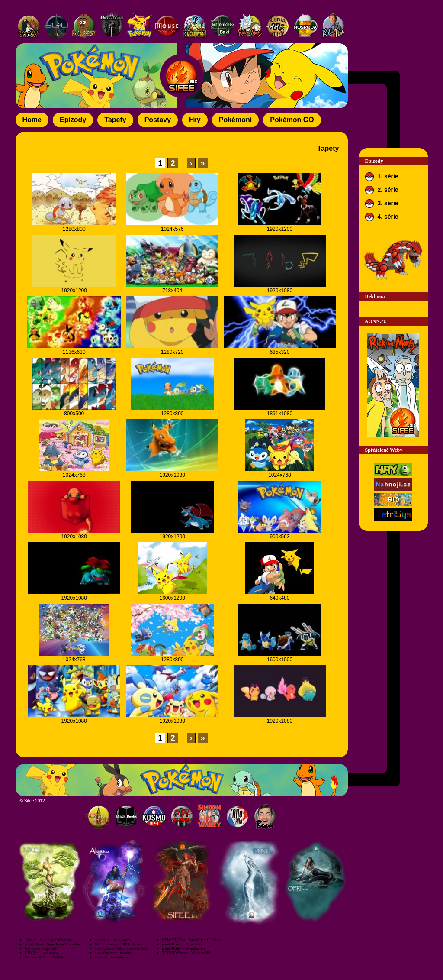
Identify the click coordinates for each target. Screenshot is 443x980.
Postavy (158, 120)
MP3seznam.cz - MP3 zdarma (118, 944)
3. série (382, 204)
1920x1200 (280, 229)
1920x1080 (280, 291)
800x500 (74, 414)
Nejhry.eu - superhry (41, 948)
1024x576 (172, 229)
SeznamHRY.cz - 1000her (45, 957)
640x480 (279, 598)
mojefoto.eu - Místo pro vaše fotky (122, 948)
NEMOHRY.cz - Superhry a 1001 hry (191, 940)
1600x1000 (280, 660)
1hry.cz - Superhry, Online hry (49, 940)
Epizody (73, 120)
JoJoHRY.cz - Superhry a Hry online (53, 944)
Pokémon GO (292, 120)
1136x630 (74, 352)
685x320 (279, 352)
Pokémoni (235, 120)
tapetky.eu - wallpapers (113, 940)
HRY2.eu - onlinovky (42, 953)
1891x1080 (280, 414)
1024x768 (74, 475)
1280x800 (74, 229)
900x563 (279, 537)
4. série (382, 217)
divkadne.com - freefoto (114, 953)
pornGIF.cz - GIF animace (182, 944)
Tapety (115, 120)
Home (32, 120)
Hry (195, 120)
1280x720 (172, 352)
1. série (382, 177)
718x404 (172, 291)
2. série (382, 190)
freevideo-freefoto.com (113, 957)
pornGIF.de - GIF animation (184, 948)
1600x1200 (172, 598)
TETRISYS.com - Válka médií (186, 953)
